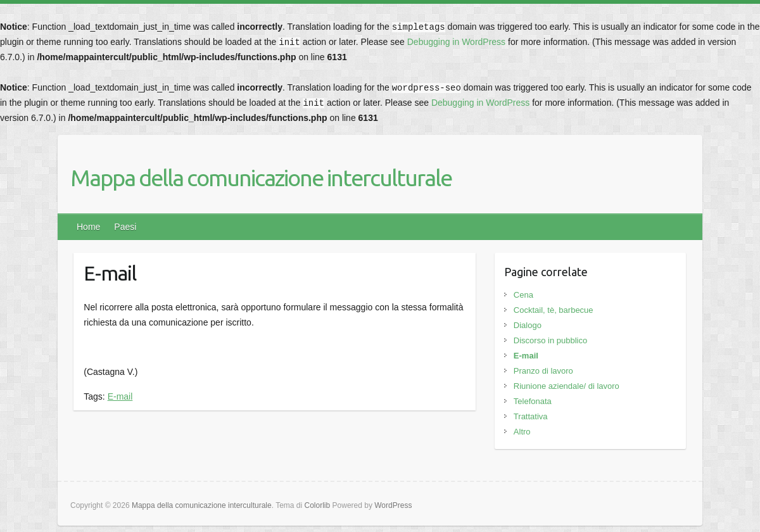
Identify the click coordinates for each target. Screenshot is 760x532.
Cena (523, 295)
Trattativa (531, 416)
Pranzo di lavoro (543, 371)
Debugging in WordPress (456, 42)
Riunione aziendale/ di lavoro (567, 386)
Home (88, 227)
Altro (522, 432)
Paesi (125, 227)
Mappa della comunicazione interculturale (261, 178)
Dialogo (528, 325)
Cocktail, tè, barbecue (554, 310)
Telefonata (533, 401)
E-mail (120, 396)
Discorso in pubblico (550, 340)
